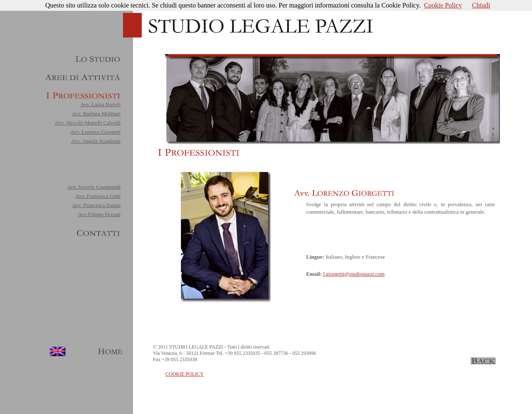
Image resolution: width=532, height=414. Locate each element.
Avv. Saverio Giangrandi (94, 187)
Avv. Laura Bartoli (100, 104)
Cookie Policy (443, 5)
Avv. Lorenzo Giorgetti (95, 132)
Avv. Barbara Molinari (96, 113)
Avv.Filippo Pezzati (99, 214)
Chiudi (481, 5)
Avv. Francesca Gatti (98, 196)
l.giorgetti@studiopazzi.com (354, 274)
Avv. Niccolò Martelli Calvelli (88, 123)
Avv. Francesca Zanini (96, 205)
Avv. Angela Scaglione (96, 141)
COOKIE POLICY (185, 374)
